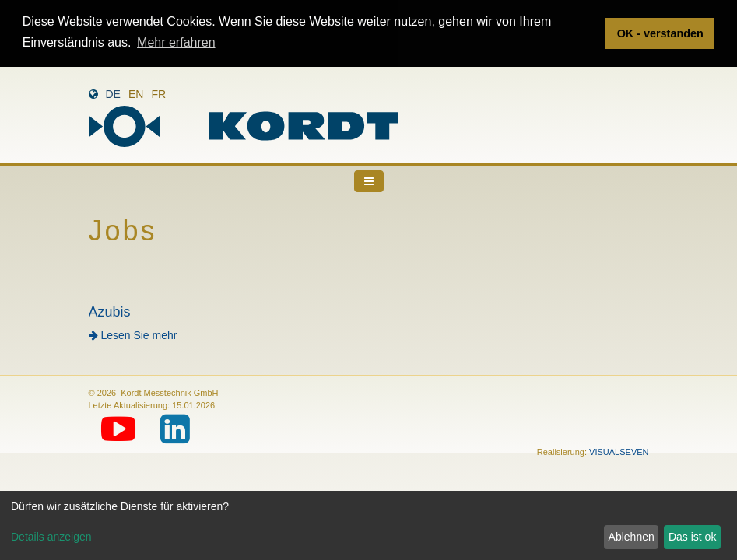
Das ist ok (692, 537)
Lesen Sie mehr (133, 334)
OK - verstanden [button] (660, 33)
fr (158, 93)
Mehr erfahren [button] (176, 42)
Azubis (110, 311)
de (113, 93)
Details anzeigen (51, 537)
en (136, 93)
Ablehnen (632, 537)
